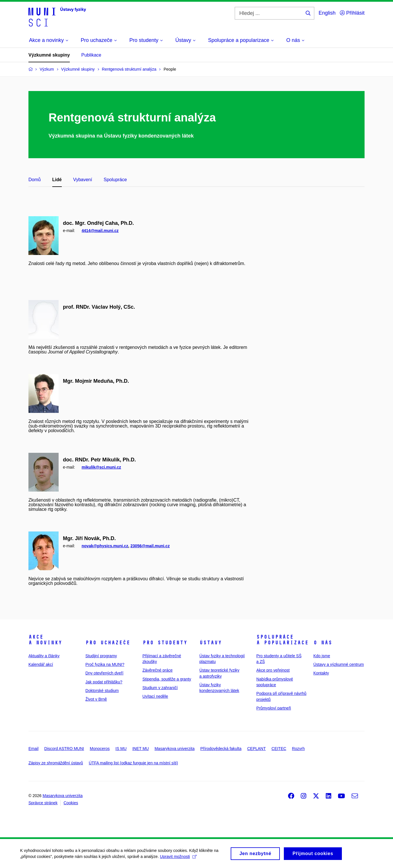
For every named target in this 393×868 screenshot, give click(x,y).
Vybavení (83, 180)
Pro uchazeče (108, 643)
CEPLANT (256, 749)
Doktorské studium (102, 691)
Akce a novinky (45, 640)
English (327, 13)
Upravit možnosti (178, 859)
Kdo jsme (322, 656)
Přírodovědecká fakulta (221, 749)
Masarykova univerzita (175, 749)
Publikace (91, 55)
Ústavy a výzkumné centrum (339, 664)
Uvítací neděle (155, 696)
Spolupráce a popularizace (282, 640)
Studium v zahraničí (160, 688)
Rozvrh (298, 749)
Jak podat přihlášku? (104, 682)
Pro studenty (165, 643)
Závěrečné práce (158, 670)
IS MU (121, 749)
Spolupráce (115, 180)
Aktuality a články (44, 656)
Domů (35, 180)
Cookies (71, 803)
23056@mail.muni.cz (150, 546)
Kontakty (321, 673)
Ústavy (211, 643)
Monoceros (100, 749)
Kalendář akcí (41, 664)
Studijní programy (101, 656)
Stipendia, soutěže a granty (167, 679)
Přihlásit (352, 13)
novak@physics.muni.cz (105, 546)
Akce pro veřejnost (273, 670)
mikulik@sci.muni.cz (101, 467)
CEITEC (279, 749)
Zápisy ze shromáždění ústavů (56, 763)
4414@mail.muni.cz (100, 231)
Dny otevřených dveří (104, 673)
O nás (323, 643)
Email (33, 749)
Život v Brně (96, 699)
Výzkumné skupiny (49, 55)
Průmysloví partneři (274, 708)
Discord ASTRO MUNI (64, 749)
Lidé (57, 180)
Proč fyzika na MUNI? (105, 664)
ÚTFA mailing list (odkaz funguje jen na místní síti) (133, 763)
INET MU (141, 749)
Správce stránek (43, 803)
